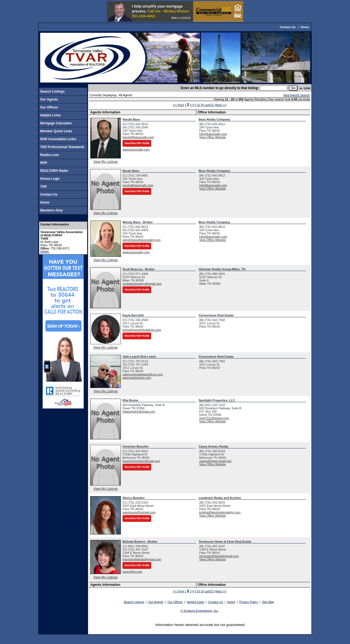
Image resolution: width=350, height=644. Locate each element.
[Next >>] (221, 105)
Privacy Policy (249, 602)
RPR (44, 163)
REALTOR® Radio (54, 171)
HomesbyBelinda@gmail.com (219, 556)
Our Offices (49, 107)
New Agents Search (297, 95)
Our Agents (49, 99)
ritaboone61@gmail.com (139, 411)
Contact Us (288, 27)
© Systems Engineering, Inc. (200, 611)
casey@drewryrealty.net (215, 461)
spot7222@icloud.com (214, 418)
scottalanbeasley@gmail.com (142, 284)
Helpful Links (50, 115)
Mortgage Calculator (56, 123)
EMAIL (45, 252)
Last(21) (210, 105)
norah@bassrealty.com (138, 185)
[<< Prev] (178, 105)
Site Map (268, 602)
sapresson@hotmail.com (139, 512)
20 (202, 105)
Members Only (52, 210)
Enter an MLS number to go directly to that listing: (220, 88)
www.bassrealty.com (136, 149)
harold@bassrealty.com (138, 137)
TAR (43, 187)
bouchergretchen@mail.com (141, 461)
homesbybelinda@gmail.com (142, 559)
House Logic (50, 179)
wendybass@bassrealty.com (142, 240)
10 (198, 105)
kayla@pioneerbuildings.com (142, 330)
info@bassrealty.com (213, 134)
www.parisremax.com (137, 378)
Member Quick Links (56, 131)
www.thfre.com (132, 572)
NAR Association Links (58, 139)
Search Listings (52, 92)
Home (305, 27)
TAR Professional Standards (62, 147)
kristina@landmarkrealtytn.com (220, 512)
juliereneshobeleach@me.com (143, 374)
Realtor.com (50, 155)
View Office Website (212, 137)
